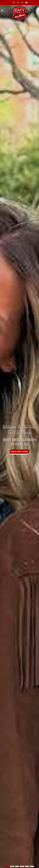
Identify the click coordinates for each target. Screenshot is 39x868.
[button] (7, 866)
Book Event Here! (19, 452)
